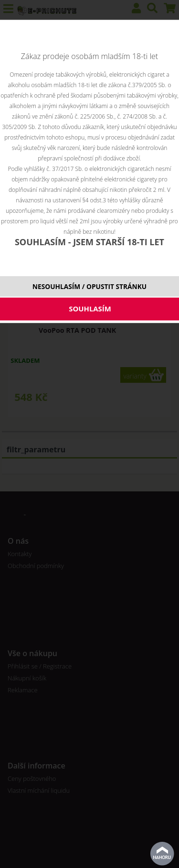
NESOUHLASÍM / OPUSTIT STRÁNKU (89, 286)
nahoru (162, 854)
